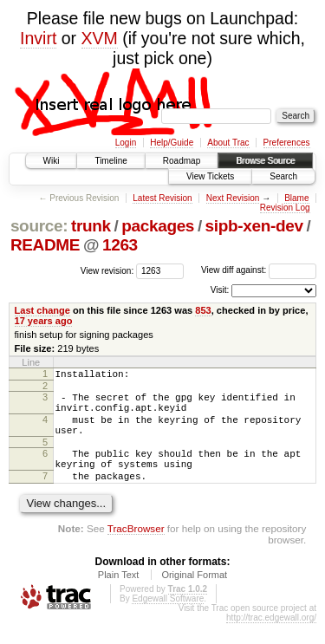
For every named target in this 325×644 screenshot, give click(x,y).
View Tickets (210, 176)
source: (39, 226)
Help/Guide (172, 143)
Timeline (110, 161)
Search (283, 176)
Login (126, 143)
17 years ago (44, 321)
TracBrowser (136, 549)
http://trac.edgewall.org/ (271, 638)
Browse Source (265, 161)
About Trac (228, 143)
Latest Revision (162, 198)
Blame (296, 198)
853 (203, 310)
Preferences (287, 143)
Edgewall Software (168, 619)
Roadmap (182, 161)
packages (158, 226)
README (45, 245)
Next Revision (233, 198)
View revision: (107, 270)
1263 (120, 245)
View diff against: (259, 270)
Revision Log (285, 208)
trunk (91, 226)
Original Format (194, 595)
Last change (42, 310)
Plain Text (119, 595)
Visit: (220, 290)
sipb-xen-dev (254, 226)
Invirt (38, 38)
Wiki (52, 161)
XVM (100, 38)
